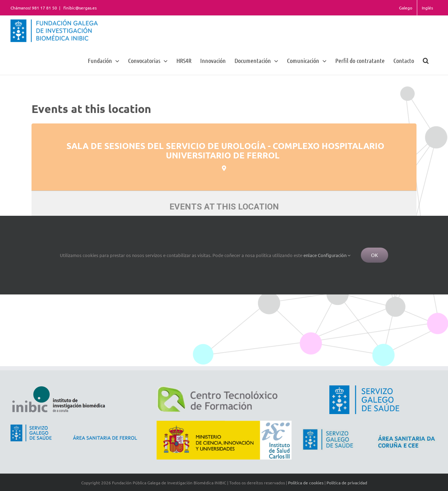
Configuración (334, 255)
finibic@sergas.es (79, 8)
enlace (310, 255)
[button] (426, 60)
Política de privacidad (347, 483)
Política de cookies (306, 483)
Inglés (427, 8)
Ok (374, 255)
